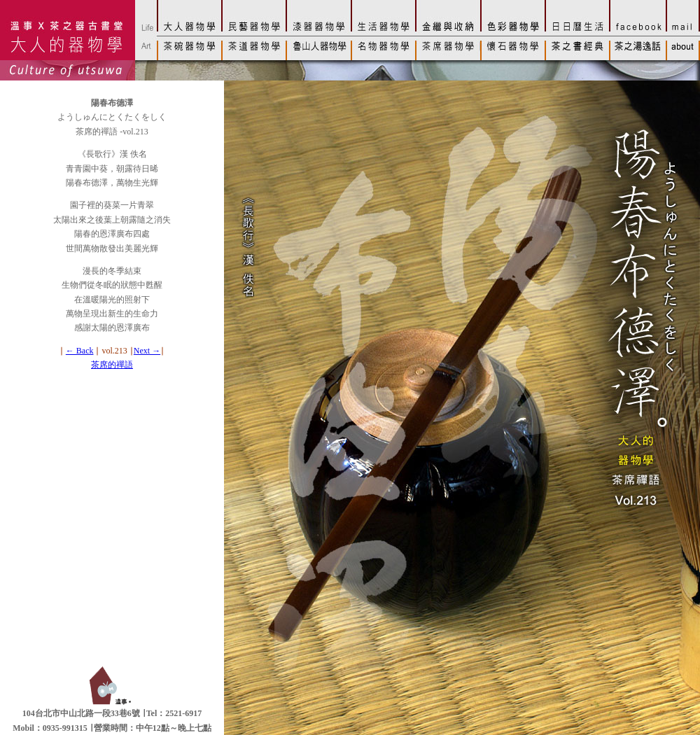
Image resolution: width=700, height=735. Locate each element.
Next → (147, 351)
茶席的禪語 (112, 365)
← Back (80, 351)
